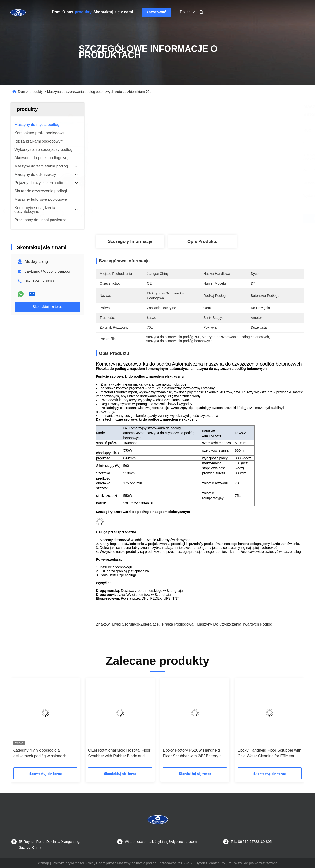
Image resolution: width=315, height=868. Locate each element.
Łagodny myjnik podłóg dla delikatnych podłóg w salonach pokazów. (40, 754)
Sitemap (43, 863)
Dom (56, 12)
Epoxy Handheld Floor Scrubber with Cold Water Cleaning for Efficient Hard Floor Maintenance (269, 754)
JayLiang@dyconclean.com (49, 271)
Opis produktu (202, 241)
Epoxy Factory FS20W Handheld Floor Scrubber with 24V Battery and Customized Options (194, 754)
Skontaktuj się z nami (113, 12)
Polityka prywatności (68, 863)
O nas (68, 12)
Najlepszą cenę (226, 219)
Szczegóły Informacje (130, 241)
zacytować (157, 12)
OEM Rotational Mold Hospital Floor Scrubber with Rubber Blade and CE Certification (120, 754)
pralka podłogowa (178, 624)
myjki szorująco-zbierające (135, 624)
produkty (83, 12)
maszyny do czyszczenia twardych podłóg (235, 624)
